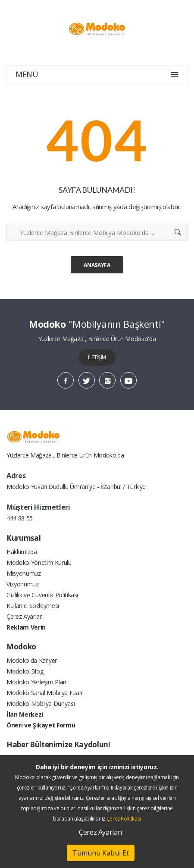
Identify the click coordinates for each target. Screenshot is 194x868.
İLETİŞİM (97, 357)
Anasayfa (97, 265)
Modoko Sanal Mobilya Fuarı (44, 693)
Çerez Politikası (124, 819)
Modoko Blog (25, 671)
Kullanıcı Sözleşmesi (33, 606)
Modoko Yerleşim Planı (37, 682)
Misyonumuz (24, 573)
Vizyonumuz (23, 584)
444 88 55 (20, 518)
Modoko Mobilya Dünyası (41, 703)
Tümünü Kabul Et (101, 853)
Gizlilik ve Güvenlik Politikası (42, 595)
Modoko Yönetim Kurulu (39, 562)
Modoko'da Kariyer (32, 660)
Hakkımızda (22, 552)
